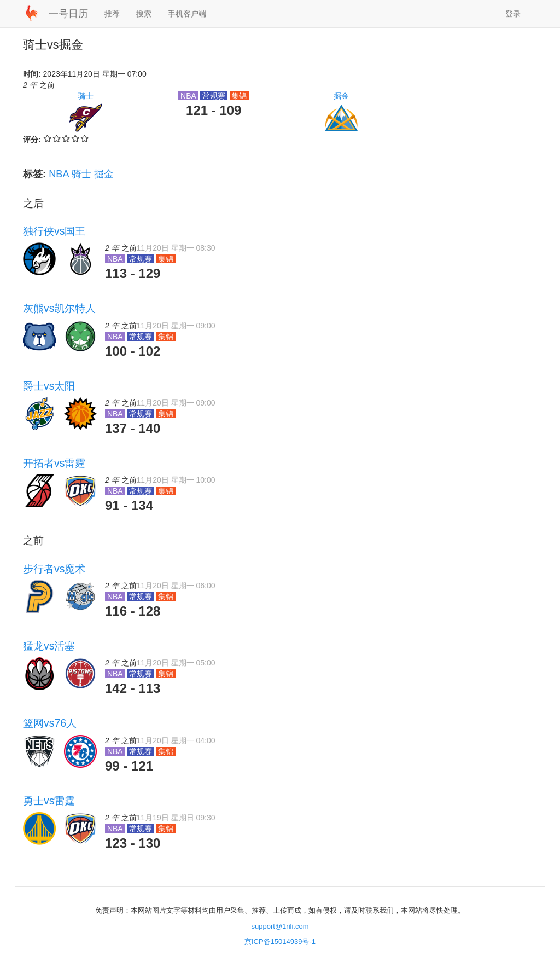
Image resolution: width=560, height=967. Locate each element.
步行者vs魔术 (54, 569)
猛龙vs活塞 (49, 646)
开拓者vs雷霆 (54, 463)
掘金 (341, 96)
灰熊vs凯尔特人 (59, 308)
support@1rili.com (280, 926)
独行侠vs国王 (54, 231)
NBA (59, 174)
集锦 (240, 96)
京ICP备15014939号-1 (280, 942)
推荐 (112, 14)
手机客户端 (187, 14)
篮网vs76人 (50, 723)
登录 (513, 14)
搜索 (144, 14)
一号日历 (68, 14)
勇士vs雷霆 (49, 801)
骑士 (86, 96)
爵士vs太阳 (49, 386)
